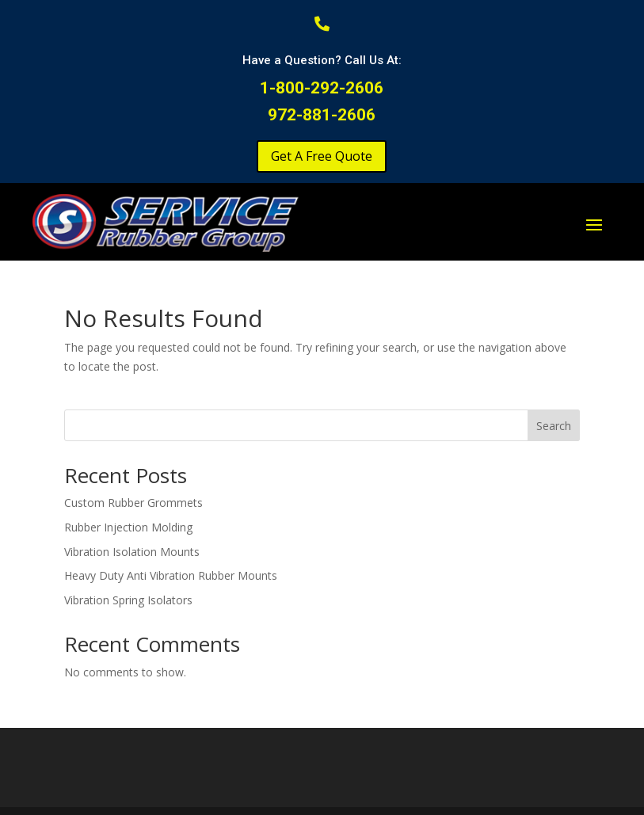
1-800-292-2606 (322, 88)
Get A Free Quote (322, 156)
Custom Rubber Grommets (133, 503)
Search (554, 426)
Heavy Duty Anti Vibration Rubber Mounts (171, 575)
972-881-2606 (322, 115)
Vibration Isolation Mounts (132, 552)
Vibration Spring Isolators (128, 600)
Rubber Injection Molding (128, 527)
